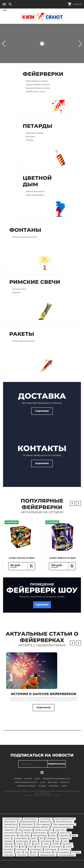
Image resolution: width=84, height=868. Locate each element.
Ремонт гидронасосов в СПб (64, 822)
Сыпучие (69, 850)
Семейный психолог (11, 827)
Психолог (20, 847)
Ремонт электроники (62, 855)
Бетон (29, 847)
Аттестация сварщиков (67, 858)
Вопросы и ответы (70, 785)
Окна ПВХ (56, 847)
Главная (18, 782)
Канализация (67, 847)
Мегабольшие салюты (36, 92)
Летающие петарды (35, 133)
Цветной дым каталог (35, 191)
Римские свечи (19, 289)
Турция (46, 847)
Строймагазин (51, 841)
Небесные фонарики (35, 195)
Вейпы (53, 838)
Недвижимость (65, 841)
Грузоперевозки (46, 844)
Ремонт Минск (9, 858)
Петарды (30, 140)
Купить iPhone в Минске (12, 836)
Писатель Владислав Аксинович (35, 836)
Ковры (57, 844)
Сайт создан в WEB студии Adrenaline (37, 798)
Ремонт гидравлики (43, 827)
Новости (7, 841)
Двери (74, 838)
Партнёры (43, 789)
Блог (38, 782)
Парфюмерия (64, 838)
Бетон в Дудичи (57, 850)
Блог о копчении (10, 830)
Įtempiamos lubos (10, 838)
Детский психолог (46, 825)
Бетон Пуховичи (36, 852)
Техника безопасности (16, 785)
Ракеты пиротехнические (24, 341)
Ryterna (31, 850)
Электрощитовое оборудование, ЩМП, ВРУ (34, 830)
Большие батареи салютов (38, 88)
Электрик (53, 836)
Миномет (16, 293)
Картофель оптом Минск (43, 833)
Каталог (29, 782)
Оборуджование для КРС (28, 825)
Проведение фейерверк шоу (56, 782)
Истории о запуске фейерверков (44, 697)
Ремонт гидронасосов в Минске (64, 827)
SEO (41, 841)
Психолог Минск (27, 827)
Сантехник (76, 855)
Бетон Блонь (8, 855)
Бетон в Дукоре (42, 850)
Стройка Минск (9, 833)
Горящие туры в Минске (12, 822)
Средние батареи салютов (38, 85)
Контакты (54, 785)
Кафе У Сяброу (25, 838)
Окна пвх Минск (46, 822)
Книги (65, 844)
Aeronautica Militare (20, 841)
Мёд (23, 850)
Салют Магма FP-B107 (22, 559)
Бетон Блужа (8, 852)
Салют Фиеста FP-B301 (62, 559)
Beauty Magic (8, 847)
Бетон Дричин (65, 852)
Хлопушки (30, 137)
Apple (27, 855)
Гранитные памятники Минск (62, 830)
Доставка (42, 785)
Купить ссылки (65, 836)
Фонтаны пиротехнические (25, 237)
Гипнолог (33, 858)
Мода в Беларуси (10, 825)
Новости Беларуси (30, 822)
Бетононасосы (22, 852)
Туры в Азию (22, 858)
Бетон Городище (51, 852)
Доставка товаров (22, 844)
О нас (32, 785)
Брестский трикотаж (40, 838)
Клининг (33, 841)
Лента (53, 789)
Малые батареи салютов (37, 81)
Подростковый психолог (64, 825)
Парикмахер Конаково (48, 858)
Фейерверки (8, 844)
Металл (37, 847)
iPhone (35, 844)
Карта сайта (57, 798)
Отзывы (32, 789)
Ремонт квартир (46, 855)
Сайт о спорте (60, 833)
